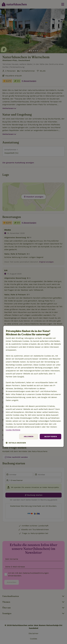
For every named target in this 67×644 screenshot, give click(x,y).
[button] (16, 443)
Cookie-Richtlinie (13, 430)
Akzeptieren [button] (50, 436)
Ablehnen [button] (29, 436)
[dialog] (33, 386)
